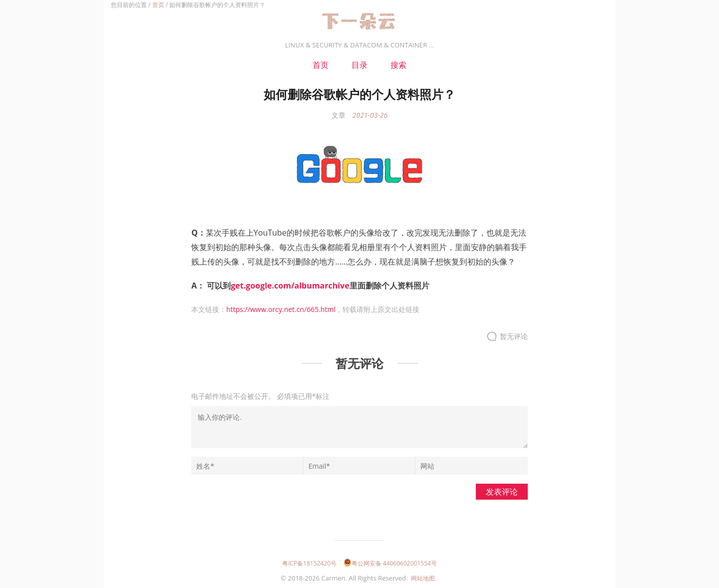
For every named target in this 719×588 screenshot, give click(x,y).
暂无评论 (514, 337)
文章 (339, 115)
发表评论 (502, 492)
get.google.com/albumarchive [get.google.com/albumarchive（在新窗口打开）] (290, 286)
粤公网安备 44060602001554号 (390, 563)
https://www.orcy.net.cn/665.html (281, 309)
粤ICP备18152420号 (309, 563)
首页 (158, 5)
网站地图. (424, 578)
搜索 (398, 65)
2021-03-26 (370, 115)
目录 (359, 65)
